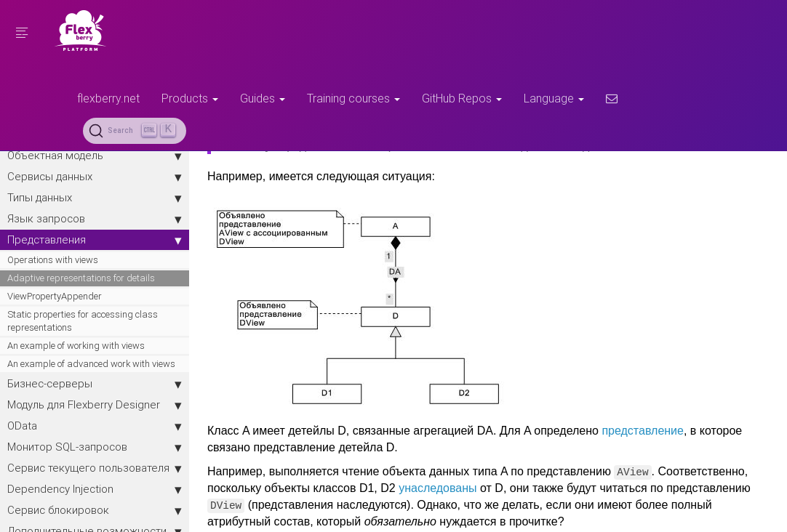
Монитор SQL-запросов (95, 447)
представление (643, 431)
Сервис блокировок (95, 510)
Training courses (353, 98)
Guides (263, 98)
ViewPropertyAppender (55, 296)
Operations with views (53, 260)
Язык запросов (95, 219)
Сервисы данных (95, 177)
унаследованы (438, 488)
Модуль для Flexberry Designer (95, 405)
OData (95, 426)
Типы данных (95, 198)
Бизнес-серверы (95, 384)
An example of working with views (76, 346)
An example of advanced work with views (91, 364)
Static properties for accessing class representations (83, 321)
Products (190, 98)
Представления (95, 240)
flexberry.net (108, 98)
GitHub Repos (462, 98)
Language (554, 98)
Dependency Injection (95, 489)
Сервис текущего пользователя (95, 468)
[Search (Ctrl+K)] (135, 131)
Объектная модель (95, 156)
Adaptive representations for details (81, 278)
